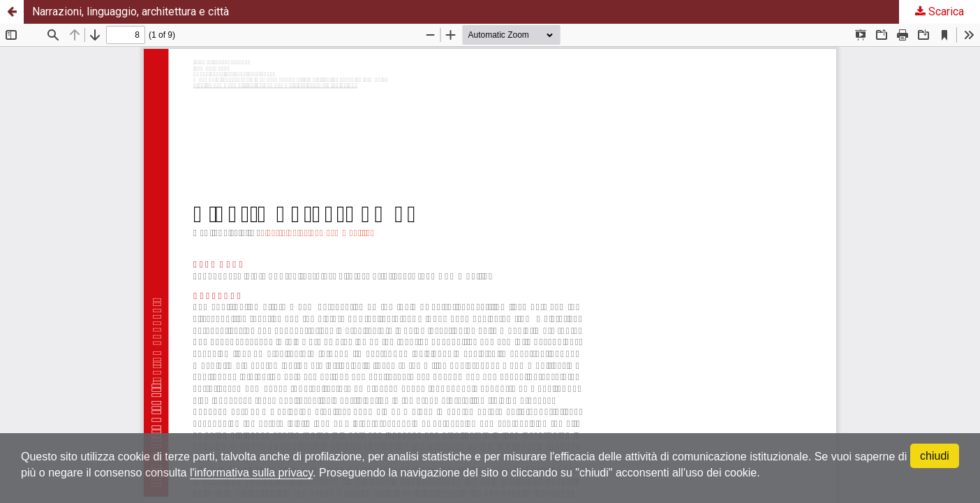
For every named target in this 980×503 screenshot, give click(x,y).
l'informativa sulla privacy (251, 473)
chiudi (935, 456)
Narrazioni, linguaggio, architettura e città (131, 12)
